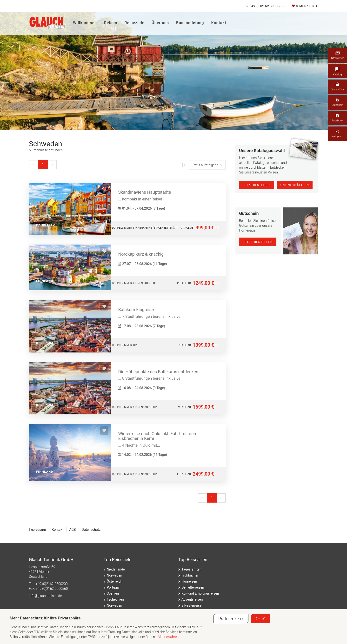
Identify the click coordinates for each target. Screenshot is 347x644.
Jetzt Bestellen (257, 185)
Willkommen (85, 23)
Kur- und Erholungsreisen (200, 593)
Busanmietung (190, 23)
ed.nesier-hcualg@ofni (45, 596)
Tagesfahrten (191, 569)
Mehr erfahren (168, 637)
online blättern (294, 185)
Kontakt (219, 23)
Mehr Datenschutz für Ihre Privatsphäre (45, 618)
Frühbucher (190, 575)
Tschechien (115, 599)
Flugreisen (189, 581)
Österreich (114, 581)
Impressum (37, 530)
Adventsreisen (192, 599)
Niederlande (116, 569)
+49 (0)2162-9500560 (52, 589)
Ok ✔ (260, 619)
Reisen (111, 23)
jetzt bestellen (258, 242)
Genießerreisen (193, 587)
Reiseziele (134, 23)
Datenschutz (91, 530)
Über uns (160, 23)
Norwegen (114, 575)
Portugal (113, 587)
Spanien (113, 593)
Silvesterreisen (192, 605)
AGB (72, 530)
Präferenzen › (231, 619)
